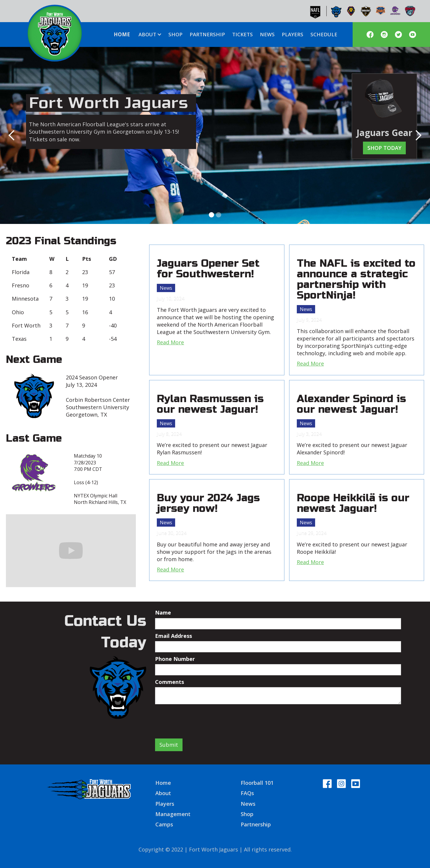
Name (163, 612)
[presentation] (200, 719)
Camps (164, 824)
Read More (170, 342)
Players (165, 804)
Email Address (174, 636)
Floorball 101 (257, 783)
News (166, 288)
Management (173, 814)
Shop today (384, 148)
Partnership (256, 824)
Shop (247, 814)
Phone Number (175, 659)
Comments (170, 682)
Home (163, 783)
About (163, 793)
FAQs (247, 793)
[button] (149, 35)
